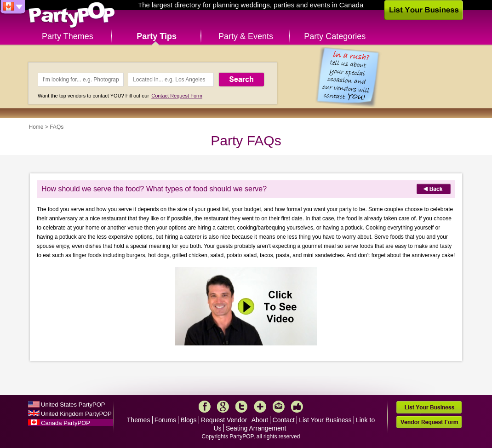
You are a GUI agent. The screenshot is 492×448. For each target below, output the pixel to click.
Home (36, 127)
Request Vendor (224, 420)
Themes (139, 420)
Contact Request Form (177, 96)
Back (434, 189)
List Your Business (325, 420)
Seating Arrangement (256, 428)
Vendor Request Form (429, 422)
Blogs (189, 420)
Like (297, 407)
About (260, 420)
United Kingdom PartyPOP (76, 414)
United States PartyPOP (73, 405)
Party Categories (335, 36)
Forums (165, 420)
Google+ (223, 407)
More (260, 407)
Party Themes (68, 36)
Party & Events (246, 36)
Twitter (241, 407)
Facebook (205, 407)
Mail (279, 407)
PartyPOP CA (72, 15)
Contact (284, 420)
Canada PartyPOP (66, 423)
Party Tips (157, 36)
